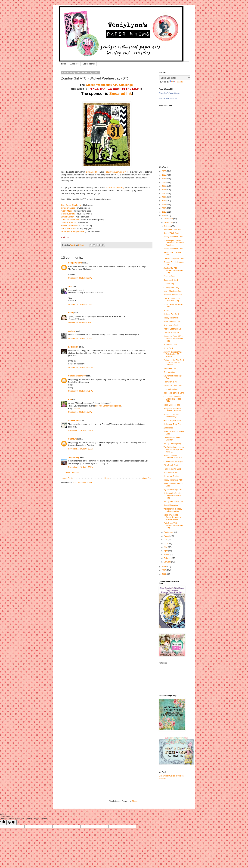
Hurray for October (171, 476)
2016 (164, 208)
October (168, 226)
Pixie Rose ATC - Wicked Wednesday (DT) (173, 525)
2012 (164, 570)
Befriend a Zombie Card (174, 393)
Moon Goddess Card (172, 322)
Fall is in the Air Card (172, 469)
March (167, 555)
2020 (164, 193)
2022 (164, 186)
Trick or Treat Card (171, 333)
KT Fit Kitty (73, 347)
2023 (164, 182)
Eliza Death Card (171, 465)
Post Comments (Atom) (82, 483)
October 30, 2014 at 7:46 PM (80, 338)
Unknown (72, 439)
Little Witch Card (170, 389)
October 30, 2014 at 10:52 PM (81, 391)
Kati (70, 400)
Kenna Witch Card (171, 233)
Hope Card (168, 348)
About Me (74, 64)
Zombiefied (168, 428)
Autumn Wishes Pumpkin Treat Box (173, 457)
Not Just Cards (68, 228)
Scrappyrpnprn (75, 263)
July (166, 540)
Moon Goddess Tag (172, 405)
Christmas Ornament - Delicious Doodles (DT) (173, 399)
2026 (164, 171)
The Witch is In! (170, 382)
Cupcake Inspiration (70, 220)
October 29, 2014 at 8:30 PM (80, 304)
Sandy (71, 313)
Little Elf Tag (169, 284)
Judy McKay (74, 457)
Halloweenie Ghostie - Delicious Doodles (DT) (173, 496)
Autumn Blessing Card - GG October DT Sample (174, 354)
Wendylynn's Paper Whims (169, 93)
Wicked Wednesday (115, 188)
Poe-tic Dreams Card (172, 329)
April (166, 551)
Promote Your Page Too (168, 98)
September (169, 532)
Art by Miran (67, 211)
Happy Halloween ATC (173, 480)
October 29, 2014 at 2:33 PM (80, 278)
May (166, 547)
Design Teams (89, 64)
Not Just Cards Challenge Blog (108, 406)
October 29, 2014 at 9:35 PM (80, 323)
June (166, 544)
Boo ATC (167, 310)
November (169, 223)
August (167, 536)
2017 (164, 205)
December (169, 219)
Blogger (135, 801)
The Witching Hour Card (174, 258)
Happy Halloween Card (173, 237)
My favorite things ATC (173, 490)
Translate (177, 82)
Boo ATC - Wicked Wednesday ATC (172, 416)
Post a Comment (72, 473)
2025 (164, 175)
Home (64, 64)
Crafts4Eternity (68, 214)
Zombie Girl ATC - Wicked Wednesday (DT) (173, 270)
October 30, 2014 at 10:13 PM (81, 367)
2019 (164, 197)
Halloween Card (170, 368)
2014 (164, 216)
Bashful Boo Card (171, 505)
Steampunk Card (171, 280)
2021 (164, 190)
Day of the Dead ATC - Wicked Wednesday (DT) (173, 339)
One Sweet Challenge (71, 205)
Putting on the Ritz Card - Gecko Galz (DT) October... (174, 362)
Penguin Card (169, 276)
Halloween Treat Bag (172, 424)
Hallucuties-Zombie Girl (115, 172)
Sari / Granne (74, 421)
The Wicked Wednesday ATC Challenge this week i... (174, 450)
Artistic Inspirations (70, 225)
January (168, 562)
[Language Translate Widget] (175, 78)
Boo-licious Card (170, 473)
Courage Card (169, 372)
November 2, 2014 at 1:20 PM (81, 467)
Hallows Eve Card (171, 314)
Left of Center (67, 217)
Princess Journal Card (173, 295)
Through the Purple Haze (73, 231)
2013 (164, 567)
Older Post (147, 478)
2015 (164, 212)
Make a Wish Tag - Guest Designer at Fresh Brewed (172, 517)
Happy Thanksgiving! (172, 443)
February (168, 558)
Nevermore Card (171, 325)
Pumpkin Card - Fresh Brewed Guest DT (173, 410)
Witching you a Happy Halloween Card (173, 510)
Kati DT (77, 409)
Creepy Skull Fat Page (173, 462)
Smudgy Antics (68, 208)
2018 (164, 201)
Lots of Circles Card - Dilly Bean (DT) (172, 300)
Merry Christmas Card (173, 291)
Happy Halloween (171, 318)
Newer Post (67, 478)
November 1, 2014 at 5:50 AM (81, 449)
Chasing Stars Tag (171, 287)
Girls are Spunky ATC (173, 421)
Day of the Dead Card (173, 385)
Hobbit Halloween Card (173, 249)
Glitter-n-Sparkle (69, 223)
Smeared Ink (121, 93)
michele (72, 331)
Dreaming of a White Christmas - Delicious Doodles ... (174, 243)
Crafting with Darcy (77, 376)
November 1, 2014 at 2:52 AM (81, 431)
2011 (164, 574)
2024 (164, 179)
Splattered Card (170, 345)
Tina (70, 287)
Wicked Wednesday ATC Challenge (110, 85)
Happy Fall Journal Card (174, 501)
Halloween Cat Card (172, 229)
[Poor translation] (12, 822)
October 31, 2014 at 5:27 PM (80, 412)
